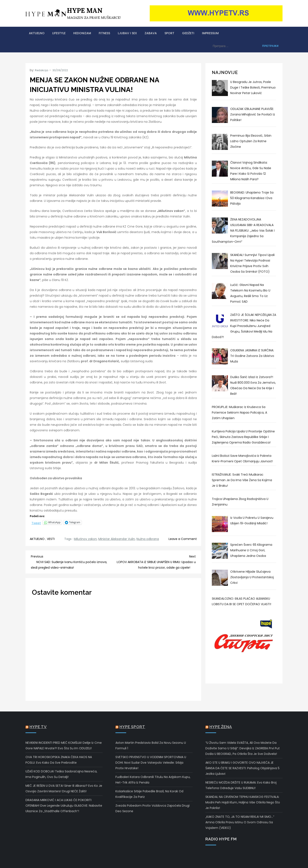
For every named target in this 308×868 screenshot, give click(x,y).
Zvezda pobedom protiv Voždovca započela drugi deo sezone (153, 808)
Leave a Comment (183, 539)
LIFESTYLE (59, 33)
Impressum (210, 33)
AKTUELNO (37, 33)
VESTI (51, 539)
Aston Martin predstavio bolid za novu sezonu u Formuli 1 (151, 745)
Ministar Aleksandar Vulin (117, 539)
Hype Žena (221, 727)
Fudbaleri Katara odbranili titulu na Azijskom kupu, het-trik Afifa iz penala (153, 780)
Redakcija (42, 70)
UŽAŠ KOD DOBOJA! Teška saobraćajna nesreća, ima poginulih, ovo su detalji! (61, 774)
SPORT (169, 33)
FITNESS (104, 33)
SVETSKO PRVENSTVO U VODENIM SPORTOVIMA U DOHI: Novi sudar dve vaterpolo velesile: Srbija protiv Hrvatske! (151, 763)
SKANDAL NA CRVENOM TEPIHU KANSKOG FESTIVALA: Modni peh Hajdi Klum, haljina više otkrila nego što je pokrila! (243, 802)
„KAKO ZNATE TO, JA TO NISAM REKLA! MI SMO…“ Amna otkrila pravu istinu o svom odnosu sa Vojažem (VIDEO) (240, 822)
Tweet (36, 523)
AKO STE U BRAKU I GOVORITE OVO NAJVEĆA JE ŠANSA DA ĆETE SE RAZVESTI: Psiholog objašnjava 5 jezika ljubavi (242, 768)
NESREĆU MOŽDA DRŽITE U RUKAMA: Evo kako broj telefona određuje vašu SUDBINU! (241, 785)
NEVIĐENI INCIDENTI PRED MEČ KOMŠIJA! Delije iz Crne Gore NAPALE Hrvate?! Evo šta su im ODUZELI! (64, 745)
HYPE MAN (85, 10)
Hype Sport (132, 727)
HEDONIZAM (82, 33)
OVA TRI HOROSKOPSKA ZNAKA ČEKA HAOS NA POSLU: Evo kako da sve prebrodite (59, 760)
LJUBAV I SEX (127, 33)
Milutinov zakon (85, 539)
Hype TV (38, 727)
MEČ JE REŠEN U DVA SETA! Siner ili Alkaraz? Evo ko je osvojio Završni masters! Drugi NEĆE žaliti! (64, 788)
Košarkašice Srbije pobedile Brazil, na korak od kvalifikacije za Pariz (149, 794)
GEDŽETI (188, 33)
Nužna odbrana (148, 539)
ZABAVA (151, 33)
